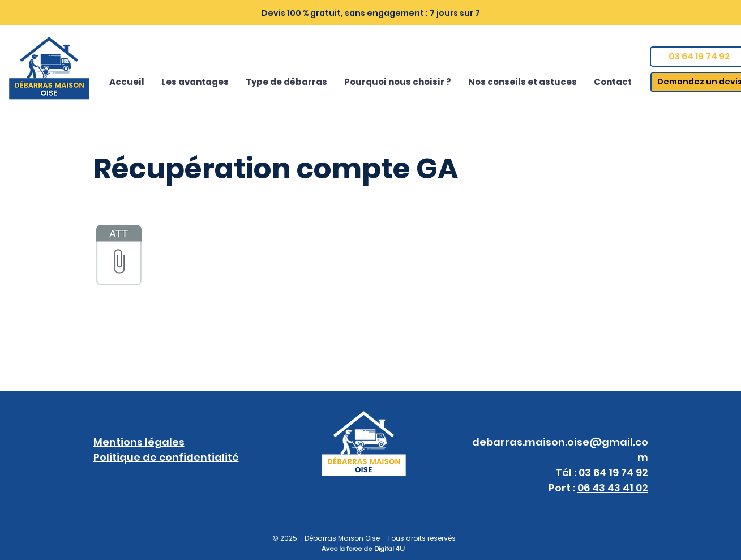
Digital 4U (389, 549)
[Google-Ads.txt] (119, 257)
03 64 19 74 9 (610, 473)
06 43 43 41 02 (613, 488)
